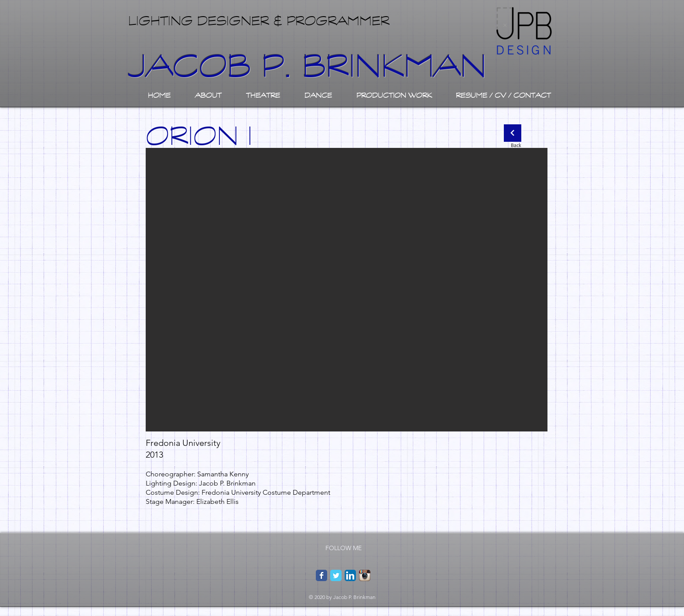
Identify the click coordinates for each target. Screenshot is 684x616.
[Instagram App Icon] (365, 575)
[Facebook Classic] (321, 575)
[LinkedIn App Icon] (350, 575)
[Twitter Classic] (336, 575)
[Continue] (513, 133)
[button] (347, 290)
